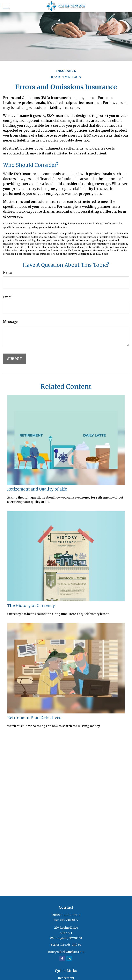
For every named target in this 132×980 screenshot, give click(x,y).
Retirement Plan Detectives (34, 718)
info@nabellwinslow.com (66, 952)
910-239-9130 (71, 915)
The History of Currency (31, 606)
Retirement (66, 978)
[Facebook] (62, 959)
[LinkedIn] (69, 959)
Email (8, 297)
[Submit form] (15, 359)
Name (8, 272)
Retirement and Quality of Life (37, 489)
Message (10, 322)
